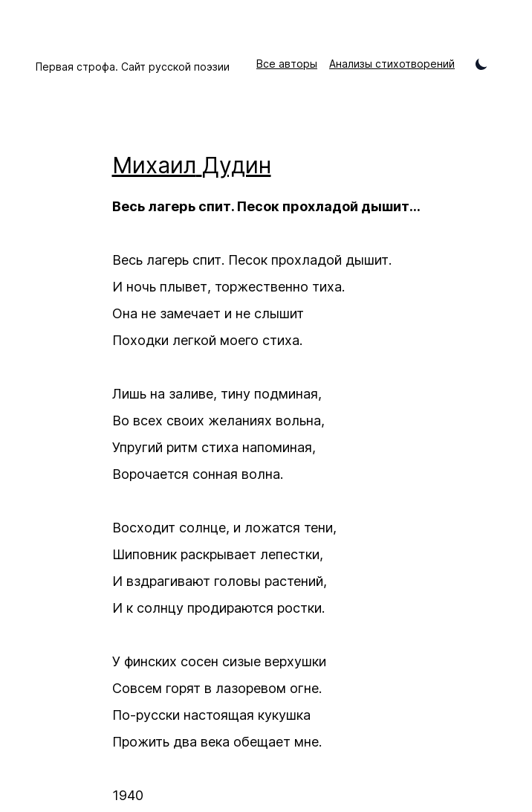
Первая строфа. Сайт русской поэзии (133, 67)
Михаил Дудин (192, 165)
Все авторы (287, 64)
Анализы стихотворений (392, 64)
